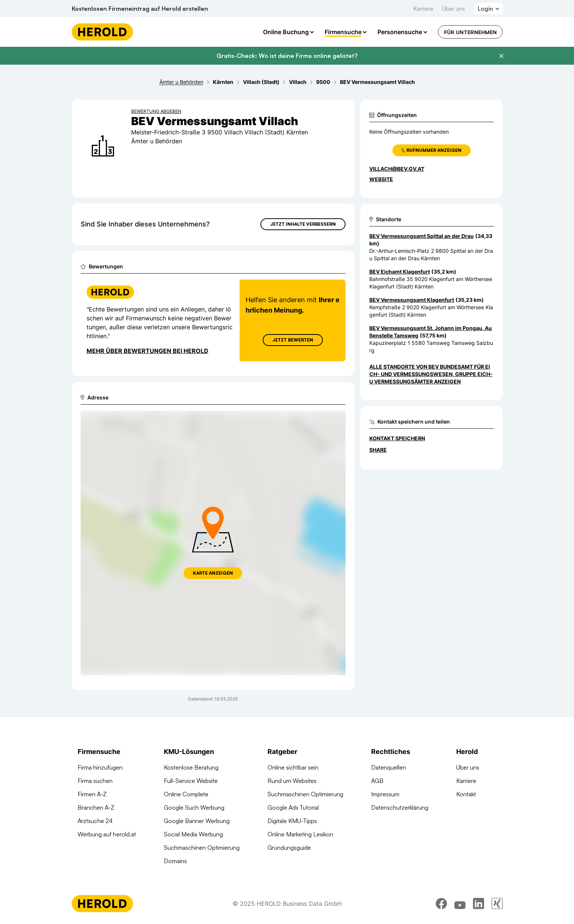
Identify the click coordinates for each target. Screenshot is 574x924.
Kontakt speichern (397, 438)
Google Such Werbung (194, 807)
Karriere (423, 9)
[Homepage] (102, 32)
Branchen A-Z (96, 807)
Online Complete (186, 794)
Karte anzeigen (213, 573)
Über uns (454, 9)
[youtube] (460, 904)
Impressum (385, 794)
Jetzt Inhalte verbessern (303, 224)
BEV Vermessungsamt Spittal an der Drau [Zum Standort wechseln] (421, 236)
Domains (175, 861)
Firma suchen (95, 781)
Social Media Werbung (193, 834)
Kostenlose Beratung (191, 767)
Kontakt (466, 794)
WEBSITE (381, 179)
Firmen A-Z (92, 794)
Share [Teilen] (378, 450)
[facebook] (441, 904)
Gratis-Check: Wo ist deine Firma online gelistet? (287, 56)
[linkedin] (479, 904)
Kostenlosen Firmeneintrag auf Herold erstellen (140, 9)
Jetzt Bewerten (292, 340)
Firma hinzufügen (100, 767)
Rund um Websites (292, 781)
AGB (377, 781)
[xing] (497, 904)
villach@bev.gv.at (397, 169)
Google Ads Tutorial (293, 807)
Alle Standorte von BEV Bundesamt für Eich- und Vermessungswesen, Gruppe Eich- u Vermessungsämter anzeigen (431, 374)
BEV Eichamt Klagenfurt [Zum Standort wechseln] (400, 272)
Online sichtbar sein (293, 767)
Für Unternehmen (470, 32)
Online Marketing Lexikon (300, 834)
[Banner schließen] (501, 56)
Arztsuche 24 (95, 821)
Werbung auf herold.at (107, 834)
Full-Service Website (191, 781)
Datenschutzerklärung (400, 807)
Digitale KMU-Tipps (292, 821)
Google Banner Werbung (197, 821)
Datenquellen (389, 767)
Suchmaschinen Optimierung (202, 848)
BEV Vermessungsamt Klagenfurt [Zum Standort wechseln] (412, 300)
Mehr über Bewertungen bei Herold (147, 351)
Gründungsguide (289, 848)
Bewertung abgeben (156, 111)
